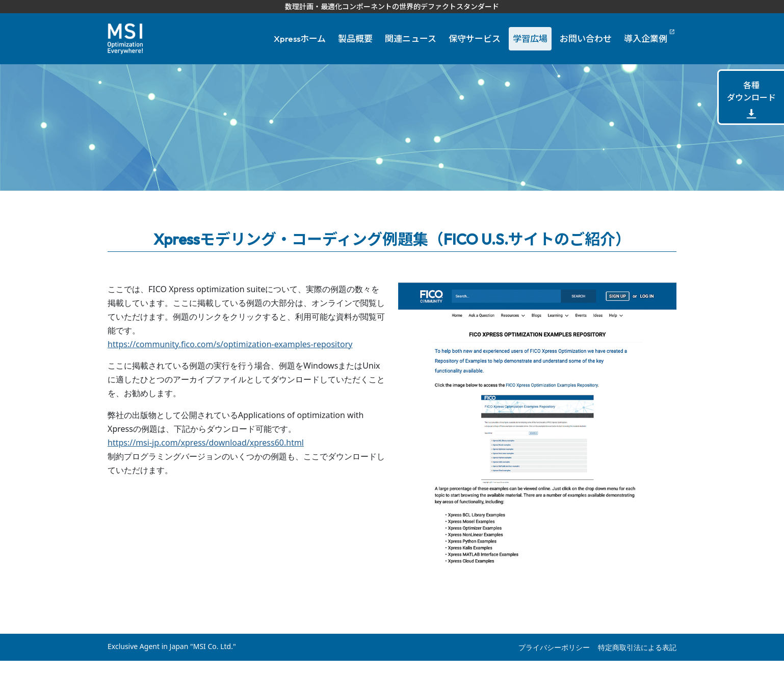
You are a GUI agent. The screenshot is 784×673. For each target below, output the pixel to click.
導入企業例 (646, 38)
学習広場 (530, 38)
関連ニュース (411, 38)
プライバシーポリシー (554, 647)
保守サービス (475, 38)
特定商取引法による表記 (637, 647)
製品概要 (355, 38)
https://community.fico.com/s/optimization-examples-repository (230, 344)
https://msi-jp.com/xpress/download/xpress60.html (206, 443)
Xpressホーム (300, 38)
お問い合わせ (586, 38)
